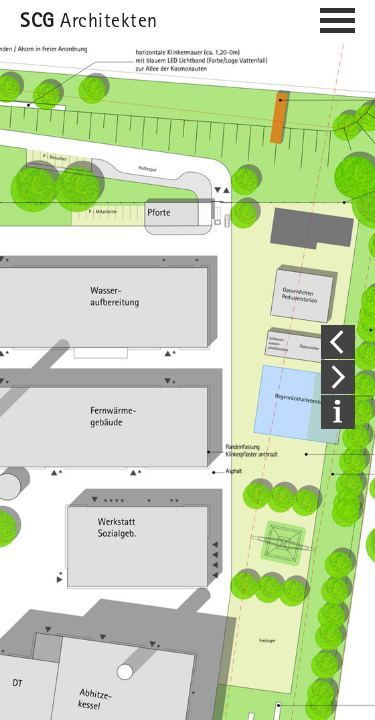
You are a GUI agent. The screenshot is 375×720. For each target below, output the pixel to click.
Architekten (89, 23)
